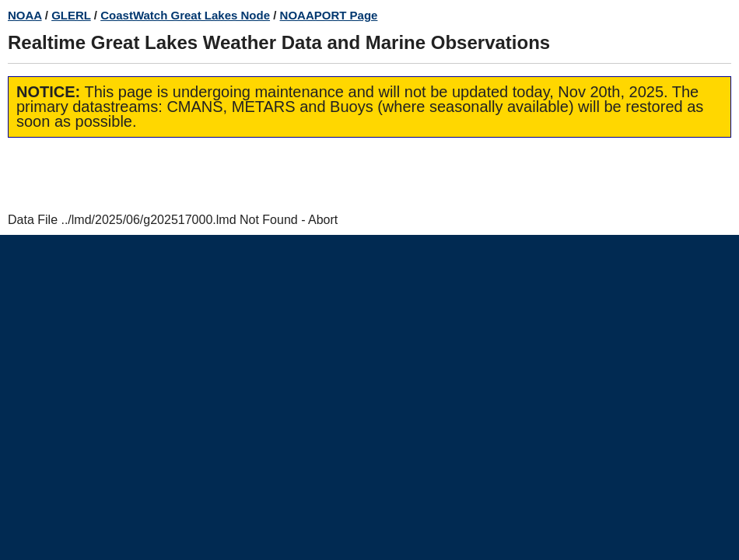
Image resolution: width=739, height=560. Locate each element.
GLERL (71, 15)
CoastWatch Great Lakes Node (185, 15)
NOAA (25, 15)
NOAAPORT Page (329, 15)
